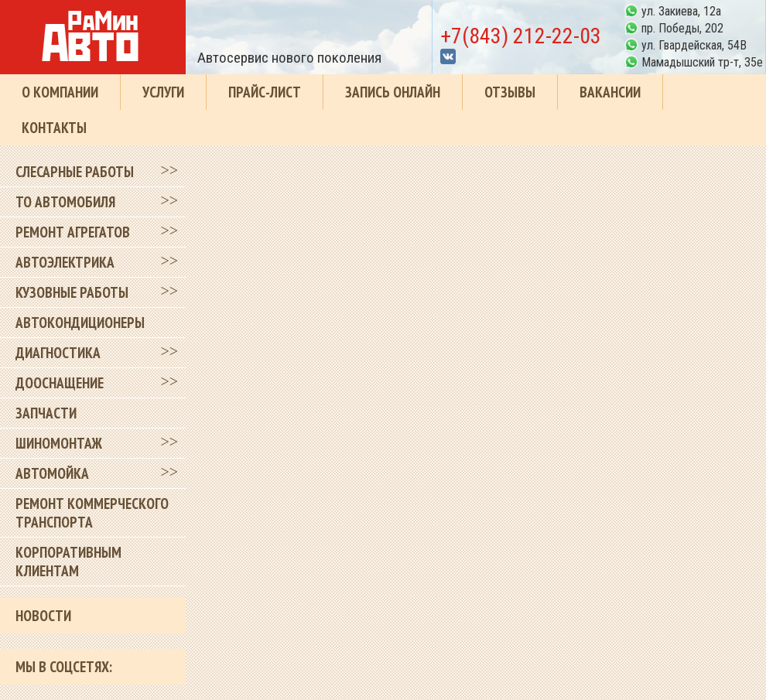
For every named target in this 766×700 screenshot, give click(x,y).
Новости (43, 616)
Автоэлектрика (65, 262)
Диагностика (58, 353)
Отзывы (510, 92)
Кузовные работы (72, 292)
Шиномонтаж (59, 443)
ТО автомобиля (65, 202)
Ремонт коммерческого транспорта (92, 513)
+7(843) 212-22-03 (521, 36)
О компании (60, 92)
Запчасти (46, 413)
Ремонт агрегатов (73, 232)
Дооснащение (60, 383)
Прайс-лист (265, 92)
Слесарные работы (75, 172)
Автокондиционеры (80, 323)
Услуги (163, 92)
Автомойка (52, 473)
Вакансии (610, 92)
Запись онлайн (393, 92)
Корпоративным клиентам (68, 562)
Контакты (54, 128)
